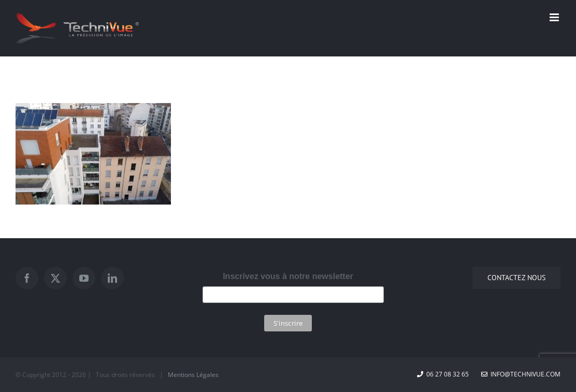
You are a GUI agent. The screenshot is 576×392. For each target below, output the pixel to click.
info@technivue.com (521, 374)
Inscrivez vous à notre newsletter (288, 276)
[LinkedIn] (112, 278)
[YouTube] (84, 278)
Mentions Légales (193, 375)
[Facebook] (27, 278)
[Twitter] (55, 278)
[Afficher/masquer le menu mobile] (555, 17)
